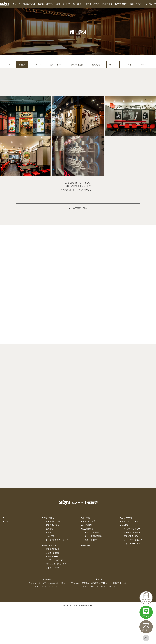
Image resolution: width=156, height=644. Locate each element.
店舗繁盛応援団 (52, 549)
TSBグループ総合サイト (134, 529)
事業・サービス (63, 4)
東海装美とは (29, 4)
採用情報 (85, 545)
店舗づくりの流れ (91, 4)
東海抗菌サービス (131, 536)
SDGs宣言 (50, 536)
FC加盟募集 (107, 4)
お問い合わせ (136, 4)
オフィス (113, 65)
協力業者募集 (121, 4)
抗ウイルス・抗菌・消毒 (56, 564)
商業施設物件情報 (46, 4)
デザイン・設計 (52, 568)
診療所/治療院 (77, 65)
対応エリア (51, 532)
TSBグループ (150, 4)
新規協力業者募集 (92, 532)
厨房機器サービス (53, 557)
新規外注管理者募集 (93, 536)
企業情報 (50, 529)
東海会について (91, 540)
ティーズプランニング (133, 540)
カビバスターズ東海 (132, 544)
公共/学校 (96, 65)
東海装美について (53, 521)
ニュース (16, 4)
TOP (6, 518)
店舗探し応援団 (52, 553)
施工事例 (77, 4)
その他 (129, 65)
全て (8, 65)
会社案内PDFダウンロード (57, 540)
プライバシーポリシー (130, 521)
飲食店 (22, 65)
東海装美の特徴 (52, 525)
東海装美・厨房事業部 (133, 532)
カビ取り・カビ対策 (54, 560)
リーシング (145, 65)
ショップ (37, 65)
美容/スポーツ (56, 65)
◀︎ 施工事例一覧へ (78, 208)
